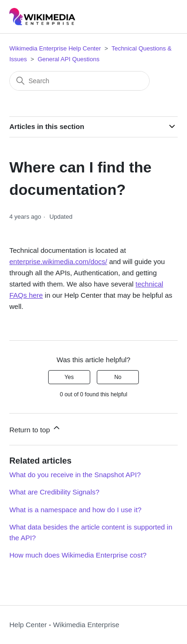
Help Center (28, 625)
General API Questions (68, 59)
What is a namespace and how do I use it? (76, 510)
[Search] (79, 81)
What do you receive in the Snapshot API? (75, 475)
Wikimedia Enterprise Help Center (55, 48)
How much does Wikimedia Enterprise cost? (78, 555)
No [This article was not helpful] (118, 377)
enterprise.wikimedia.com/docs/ (58, 261)
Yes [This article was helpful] (69, 377)
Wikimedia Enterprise (86, 625)
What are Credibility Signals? (54, 492)
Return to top (35, 428)
